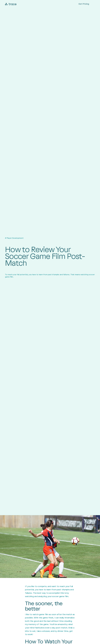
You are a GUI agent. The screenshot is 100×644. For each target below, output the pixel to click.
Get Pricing (84, 4)
